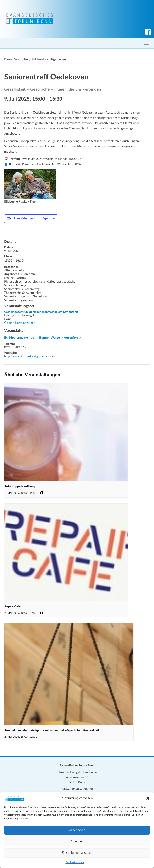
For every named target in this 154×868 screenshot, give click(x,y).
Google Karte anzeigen (20, 323)
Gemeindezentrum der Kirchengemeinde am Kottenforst (41, 312)
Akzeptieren (77, 830)
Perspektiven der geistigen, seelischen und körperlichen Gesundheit (52, 730)
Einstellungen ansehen (77, 853)
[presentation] (66, 432)
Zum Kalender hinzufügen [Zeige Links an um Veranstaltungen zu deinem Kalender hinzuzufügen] (32, 218)
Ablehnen (77, 841)
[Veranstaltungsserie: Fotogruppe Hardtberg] (42, 493)
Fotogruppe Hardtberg (20, 486)
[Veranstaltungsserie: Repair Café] (42, 613)
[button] (148, 798)
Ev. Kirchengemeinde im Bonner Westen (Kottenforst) (42, 338)
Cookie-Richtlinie (75, 862)
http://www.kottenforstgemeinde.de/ (30, 356)
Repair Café (12, 606)
